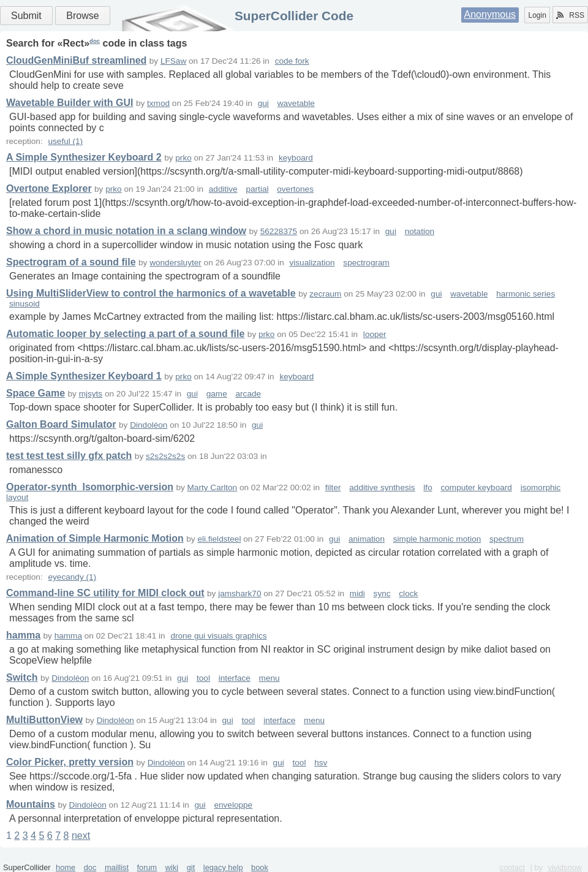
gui (263, 103)
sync (382, 593)
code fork (292, 61)
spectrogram (366, 263)
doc (95, 41)
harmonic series (526, 294)
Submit (26, 16)
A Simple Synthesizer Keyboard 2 (84, 157)
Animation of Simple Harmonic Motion (95, 538)
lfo (428, 487)
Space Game (36, 393)
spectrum (507, 539)
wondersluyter (175, 263)
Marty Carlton (213, 487)
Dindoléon (149, 425)
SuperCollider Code (294, 16)
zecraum (325, 294)
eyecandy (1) (72, 577)
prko (183, 158)
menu (269, 678)
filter (333, 487)
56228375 (279, 231)
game (217, 394)
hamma (23, 635)
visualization (312, 263)
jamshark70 (239, 593)
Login (537, 15)
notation (420, 231)
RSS (570, 15)
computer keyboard (476, 487)
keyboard (296, 158)
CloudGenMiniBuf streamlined (76, 60)
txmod (158, 103)
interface (235, 678)
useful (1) (65, 141)
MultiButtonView (44, 720)
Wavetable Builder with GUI (70, 103)
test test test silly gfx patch (69, 456)
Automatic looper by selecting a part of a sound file (125, 334)
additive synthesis (382, 487)
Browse (82, 16)
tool (203, 678)
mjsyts (91, 394)
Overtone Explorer (49, 188)
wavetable (296, 103)
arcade (249, 394)
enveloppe (233, 805)
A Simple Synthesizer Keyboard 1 (84, 376)
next (81, 836)
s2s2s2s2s (165, 456)
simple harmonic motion (437, 539)
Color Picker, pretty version (70, 762)
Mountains (31, 804)
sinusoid (24, 304)
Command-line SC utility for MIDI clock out (105, 593)
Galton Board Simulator (61, 424)
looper (375, 334)
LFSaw (173, 61)
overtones (295, 189)
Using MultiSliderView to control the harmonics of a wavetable (151, 293)
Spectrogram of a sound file (71, 262)
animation (367, 539)
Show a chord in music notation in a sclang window (126, 231)
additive (223, 189)
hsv (321, 763)
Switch (22, 677)
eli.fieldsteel (219, 539)
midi (357, 593)
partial (257, 189)
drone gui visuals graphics (218, 636)
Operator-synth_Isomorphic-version (90, 487)
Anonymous (490, 14)
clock (408, 593)
